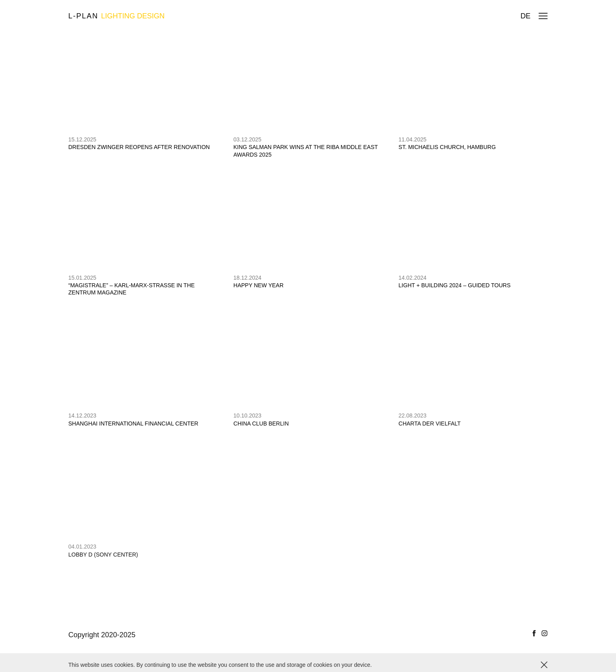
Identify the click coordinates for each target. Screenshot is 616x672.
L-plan (116, 16)
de (526, 16)
